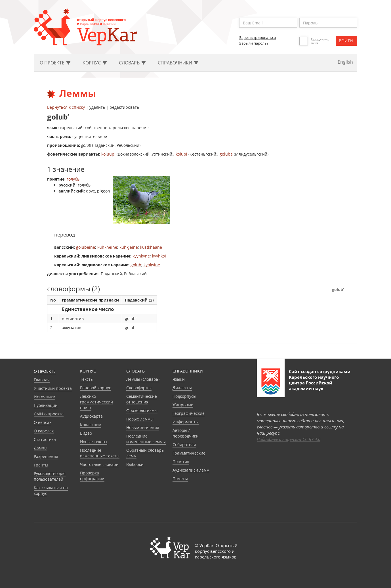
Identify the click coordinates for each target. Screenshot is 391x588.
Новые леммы (140, 419)
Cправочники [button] (178, 63)
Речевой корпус (95, 388)
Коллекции (91, 425)
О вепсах (43, 422)
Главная (42, 380)
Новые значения (143, 427)
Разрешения (46, 456)
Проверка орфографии (92, 476)
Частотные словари (99, 464)
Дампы (41, 448)
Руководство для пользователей (50, 476)
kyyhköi (159, 256)
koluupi (108, 154)
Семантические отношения (142, 399)
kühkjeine (129, 247)
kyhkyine (152, 265)
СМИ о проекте (49, 414)
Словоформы (139, 388)
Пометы (180, 479)
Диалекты (182, 388)
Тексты (87, 379)
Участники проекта (53, 388)
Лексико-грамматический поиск (96, 402)
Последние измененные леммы (146, 439)
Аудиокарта (91, 416)
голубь (73, 179)
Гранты (41, 465)
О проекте (45, 371)
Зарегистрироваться (257, 37)
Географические (189, 413)
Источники (45, 397)
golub (136, 265)
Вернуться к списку (66, 107)
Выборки (135, 464)
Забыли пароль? (254, 43)
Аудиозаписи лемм (191, 470)
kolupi (181, 154)
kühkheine (107, 247)
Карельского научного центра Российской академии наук (314, 383)
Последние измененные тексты (100, 453)
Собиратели (184, 444)
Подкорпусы (184, 396)
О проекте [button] (55, 63)
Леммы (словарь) (143, 379)
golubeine (86, 247)
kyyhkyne (141, 256)
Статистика (45, 439)
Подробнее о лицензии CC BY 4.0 (289, 439)
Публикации (46, 405)
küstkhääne (151, 247)
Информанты (186, 422)
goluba (226, 154)
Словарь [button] (132, 63)
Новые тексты (94, 442)
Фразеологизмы (142, 410)
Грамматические (189, 453)
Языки (179, 379)
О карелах (44, 431)
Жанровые (183, 405)
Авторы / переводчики (186, 433)
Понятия (181, 462)
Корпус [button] (95, 63)
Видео (86, 433)
